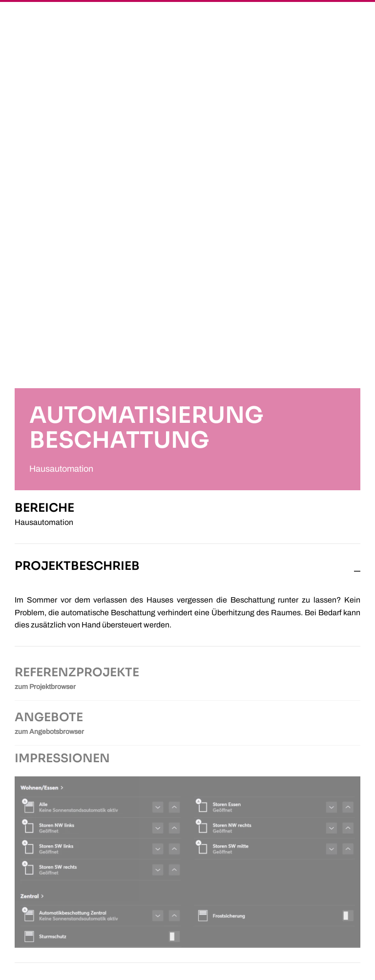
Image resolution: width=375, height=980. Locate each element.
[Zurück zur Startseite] (39, 22)
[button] (342, 22)
